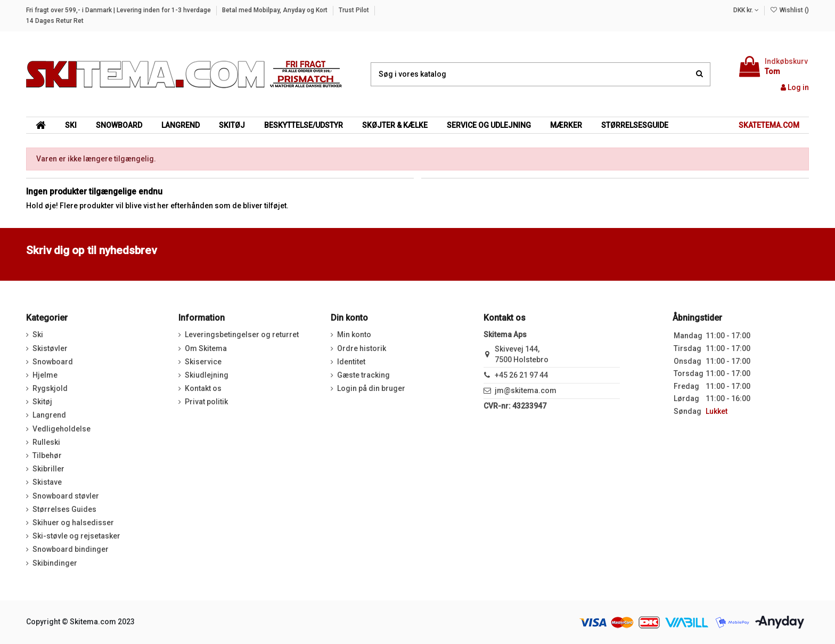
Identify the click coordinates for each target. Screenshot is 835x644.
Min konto (354, 335)
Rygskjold (50, 388)
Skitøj (42, 402)
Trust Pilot (355, 10)
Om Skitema (206, 348)
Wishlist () (789, 10)
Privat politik (206, 402)
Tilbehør (47, 455)
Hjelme (45, 375)
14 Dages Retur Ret (55, 21)
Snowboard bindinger (71, 549)
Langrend (49, 415)
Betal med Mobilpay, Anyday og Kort (276, 10)
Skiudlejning (207, 375)
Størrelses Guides (64, 509)
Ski (38, 335)
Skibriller (48, 469)
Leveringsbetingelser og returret (242, 335)
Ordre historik (362, 348)
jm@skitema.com (526, 390)
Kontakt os (203, 388)
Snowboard (53, 362)
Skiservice (203, 362)
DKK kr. (746, 10)
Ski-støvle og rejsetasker (76, 536)
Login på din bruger (371, 388)
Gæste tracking (363, 375)
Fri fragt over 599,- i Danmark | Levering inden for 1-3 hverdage (119, 10)
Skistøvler (50, 348)
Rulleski (46, 442)
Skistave (47, 482)
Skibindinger (55, 563)
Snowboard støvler (66, 496)
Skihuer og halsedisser (73, 523)
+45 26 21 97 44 (521, 375)
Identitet (351, 362)
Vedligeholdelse (62, 429)
